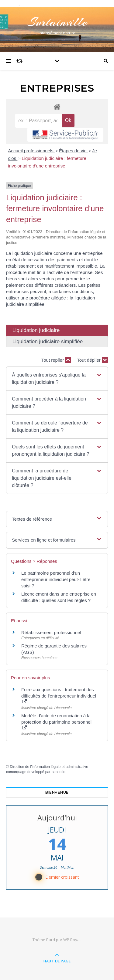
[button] (57, 379)
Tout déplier (92, 360)
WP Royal (72, 940)
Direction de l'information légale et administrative (49, 767)
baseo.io (58, 772)
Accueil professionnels (31, 151)
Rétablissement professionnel (51, 632)
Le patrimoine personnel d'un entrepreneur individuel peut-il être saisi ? (56, 579)
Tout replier (56, 360)
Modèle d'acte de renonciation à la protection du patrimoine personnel (56, 721)
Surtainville (57, 22)
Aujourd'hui (57, 818)
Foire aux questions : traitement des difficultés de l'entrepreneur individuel (59, 695)
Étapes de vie (73, 151)
